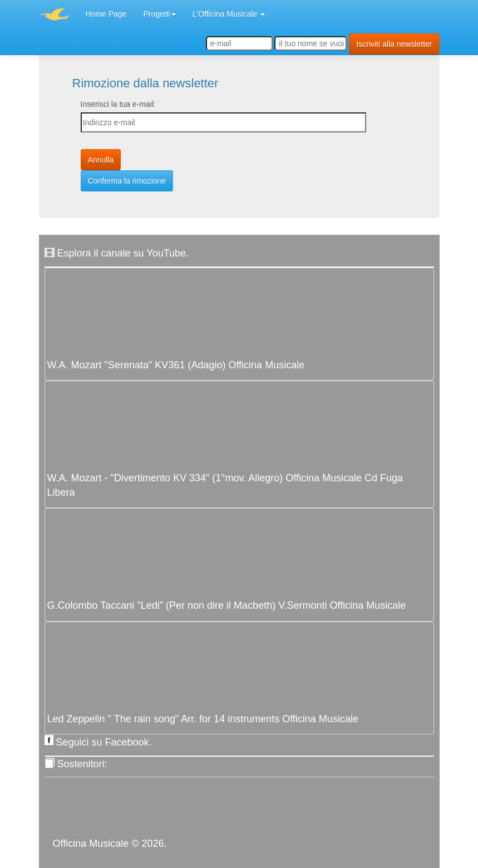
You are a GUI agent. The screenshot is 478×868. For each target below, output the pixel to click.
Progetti (159, 14)
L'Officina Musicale (229, 14)
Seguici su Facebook (103, 742)
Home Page (106, 14)
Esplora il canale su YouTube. (123, 253)
